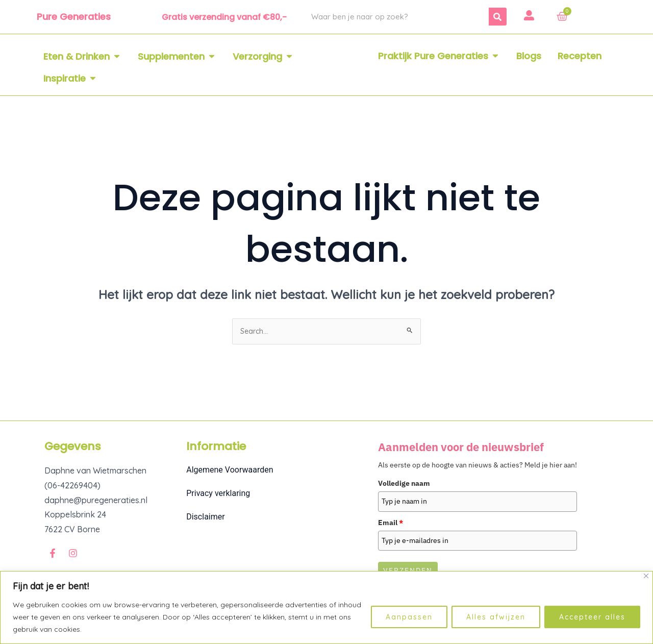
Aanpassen (409, 617)
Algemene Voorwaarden (230, 472)
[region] (326, 608)
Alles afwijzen (496, 617)
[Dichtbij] (646, 576)
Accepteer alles (592, 617)
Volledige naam (404, 485)
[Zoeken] (498, 17)
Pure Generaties (74, 17)
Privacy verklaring (218, 495)
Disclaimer (205, 519)
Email (391, 524)
